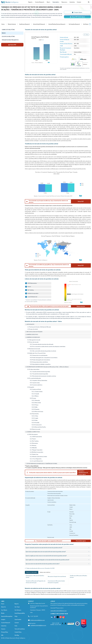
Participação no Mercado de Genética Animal (35, 576)
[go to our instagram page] (64, 617)
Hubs (16, 626)
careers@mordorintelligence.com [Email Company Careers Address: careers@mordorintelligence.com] (59, 611)
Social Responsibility (20, 613)
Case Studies (18, 620)
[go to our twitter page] (58, 617)
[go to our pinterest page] (61, 617)
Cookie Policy (18, 632)
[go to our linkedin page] (52, 617)
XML (2, 635)
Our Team (17, 607)
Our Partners (18, 610)
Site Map (17, 635)
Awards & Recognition (7, 616)
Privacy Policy (5, 632)
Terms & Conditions (20, 629)
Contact (79, 2)
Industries (72, 2)
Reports (31, 2)
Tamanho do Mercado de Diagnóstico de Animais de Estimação (36, 582)
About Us (3, 607)
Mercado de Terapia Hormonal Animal (57, 576)
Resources (65, 2)
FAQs (16, 616)
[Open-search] (89, 2)
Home (3, 604)
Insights (3, 620)
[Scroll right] (90, 24)
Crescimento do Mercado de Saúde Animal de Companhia (56, 582)
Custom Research (40, 2)
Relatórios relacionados (32, 572)
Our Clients (4, 610)
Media (3, 613)
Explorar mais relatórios (45, 572)
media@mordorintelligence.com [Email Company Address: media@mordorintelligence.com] (38, 625)
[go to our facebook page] (55, 617)
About (49, 2)
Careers (3, 629)
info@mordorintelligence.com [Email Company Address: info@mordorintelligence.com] (37, 620)
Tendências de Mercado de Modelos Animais (78, 576)
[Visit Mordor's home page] (10, 2)
